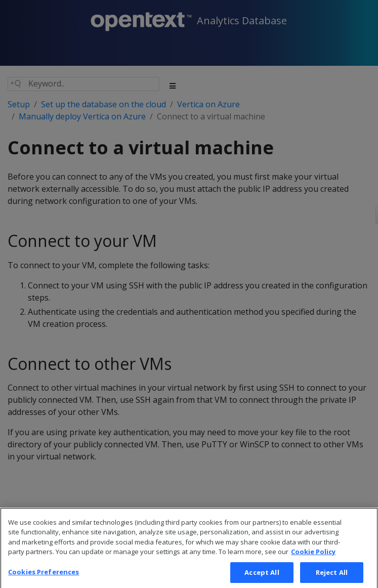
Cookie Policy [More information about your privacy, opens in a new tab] (313, 560)
